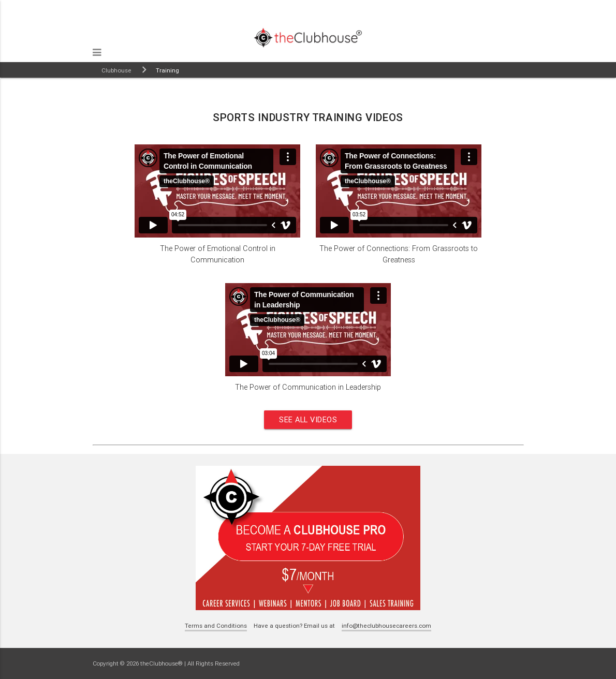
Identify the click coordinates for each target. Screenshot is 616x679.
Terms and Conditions (216, 625)
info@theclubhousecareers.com (386, 625)
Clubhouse (116, 70)
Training (167, 70)
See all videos (308, 419)
